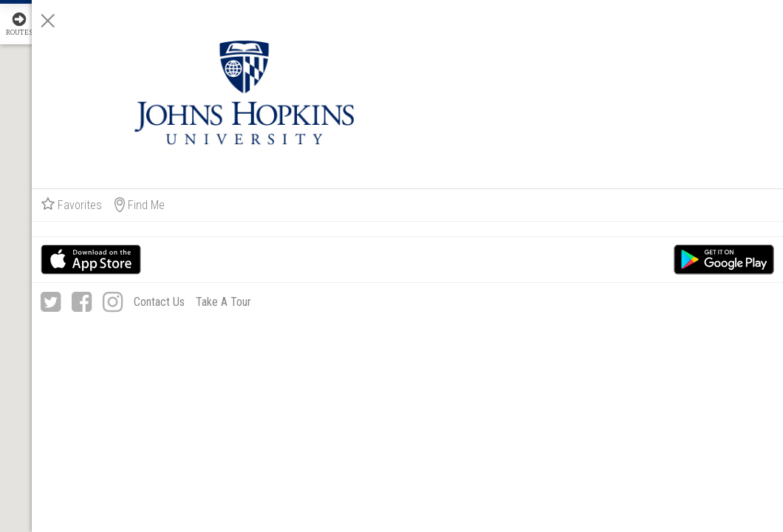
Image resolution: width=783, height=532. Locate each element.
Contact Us (686, 212)
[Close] (578, 21)
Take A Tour (699, 235)
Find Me (669, 115)
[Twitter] (580, 212)
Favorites (601, 115)
